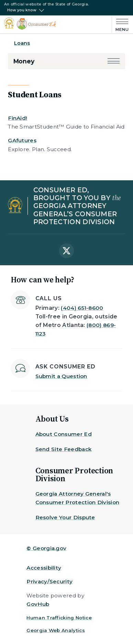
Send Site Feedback (64, 449)
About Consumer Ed (64, 434)
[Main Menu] (120, 24)
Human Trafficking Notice (59, 618)
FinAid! (18, 118)
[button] (114, 61)
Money (24, 61)
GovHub (38, 604)
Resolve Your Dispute (65, 517)
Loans (22, 43)
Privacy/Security (49, 581)
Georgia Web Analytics (56, 630)
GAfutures (22, 140)
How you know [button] (22, 10)
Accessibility (44, 568)
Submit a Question (61, 376)
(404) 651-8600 (82, 308)
